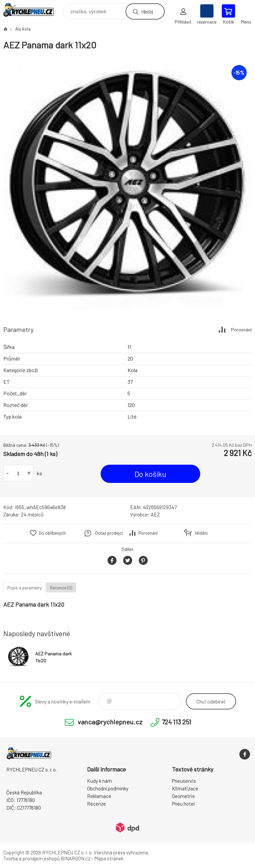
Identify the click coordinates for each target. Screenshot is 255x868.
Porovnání (241, 330)
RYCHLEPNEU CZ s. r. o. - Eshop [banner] (33, 10)
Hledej (147, 11)
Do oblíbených (52, 533)
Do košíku (150, 474)
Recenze (96, 804)
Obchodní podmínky (108, 788)
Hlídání (201, 533)
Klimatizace (185, 788)
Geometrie (183, 796)
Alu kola (23, 29)
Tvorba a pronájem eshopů (32, 858)
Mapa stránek (109, 858)
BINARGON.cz (76, 858)
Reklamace (99, 796)
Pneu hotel (183, 804)
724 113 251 (176, 722)
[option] (127, 185)
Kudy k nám (99, 781)
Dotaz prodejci (109, 533)
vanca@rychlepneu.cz (110, 722)
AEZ (155, 514)
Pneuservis (184, 781)
